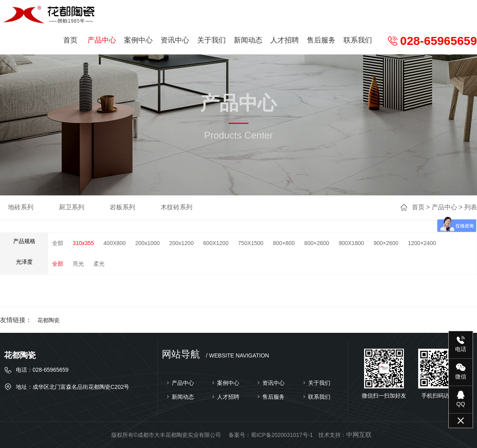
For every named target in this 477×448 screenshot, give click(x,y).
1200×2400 (422, 243)
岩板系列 (122, 207)
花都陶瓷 (48, 320)
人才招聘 (285, 40)
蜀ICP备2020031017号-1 (282, 435)
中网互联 (359, 435)
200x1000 (147, 243)
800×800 (284, 243)
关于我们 (211, 40)
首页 (70, 40)
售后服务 (321, 40)
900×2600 (386, 243)
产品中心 (102, 40)
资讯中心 (175, 40)
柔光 (99, 264)
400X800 (114, 243)
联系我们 (358, 40)
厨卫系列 (72, 207)
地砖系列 (21, 207)
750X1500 (251, 243)
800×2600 (317, 243)
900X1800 (351, 243)
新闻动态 (248, 40)
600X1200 (216, 243)
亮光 (78, 264)
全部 (58, 243)
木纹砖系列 (176, 207)
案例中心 (138, 40)
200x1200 (182, 243)
